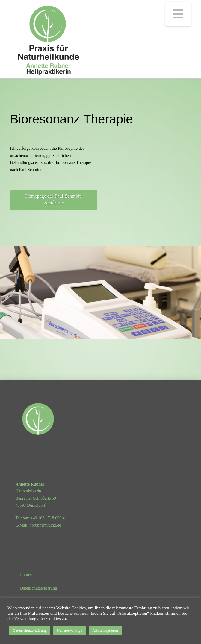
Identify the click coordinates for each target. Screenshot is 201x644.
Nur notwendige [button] (69, 630)
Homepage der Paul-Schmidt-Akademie (54, 199)
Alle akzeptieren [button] (105, 630)
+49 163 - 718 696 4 (48, 518)
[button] (178, 14)
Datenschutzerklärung (30, 630)
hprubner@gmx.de (45, 525)
